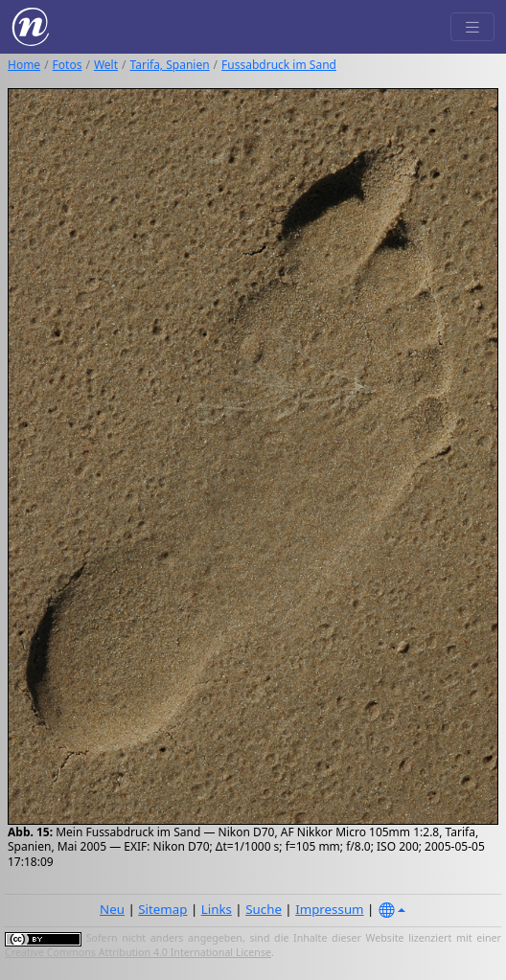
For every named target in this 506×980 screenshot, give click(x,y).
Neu (112, 909)
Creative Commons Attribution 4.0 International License (138, 952)
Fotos (68, 65)
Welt (106, 65)
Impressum (329, 909)
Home (24, 65)
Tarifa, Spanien (170, 65)
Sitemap (162, 909)
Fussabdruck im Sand (279, 65)
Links (217, 909)
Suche (264, 909)
